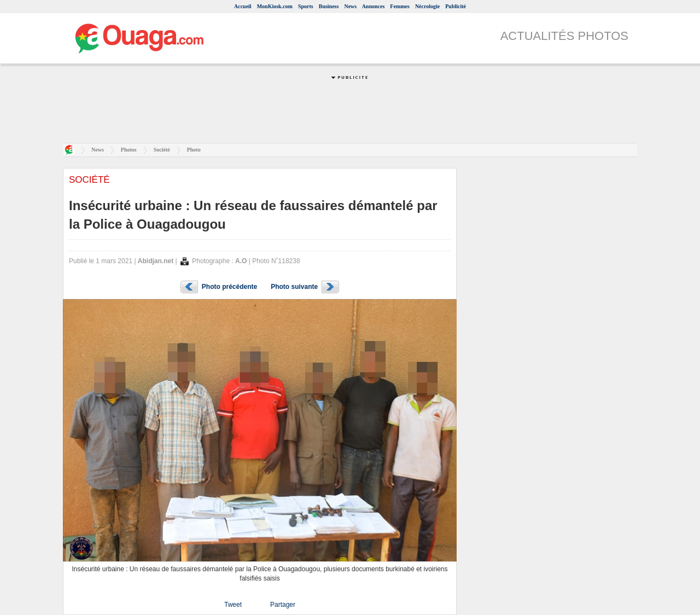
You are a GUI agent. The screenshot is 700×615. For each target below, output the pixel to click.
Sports (306, 6)
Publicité (456, 6)
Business (329, 6)
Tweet (233, 605)
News (350, 6)
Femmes (400, 6)
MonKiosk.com (275, 6)
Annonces (374, 6)
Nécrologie (427, 6)
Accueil (243, 6)
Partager (283, 605)
